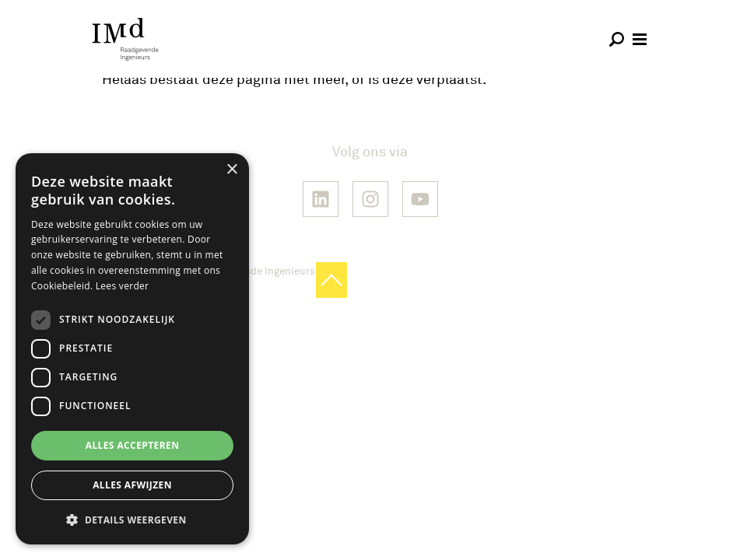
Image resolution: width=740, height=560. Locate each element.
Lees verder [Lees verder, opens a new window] (123, 286)
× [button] (231, 170)
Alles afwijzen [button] (132, 485)
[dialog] (132, 349)
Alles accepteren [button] (133, 445)
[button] (132, 520)
